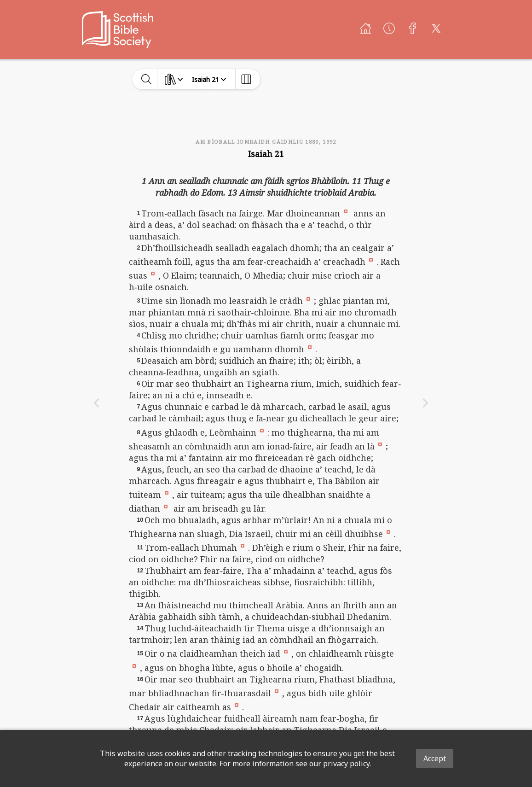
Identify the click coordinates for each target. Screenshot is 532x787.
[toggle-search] (147, 79)
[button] (346, 211)
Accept (435, 758)
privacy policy (346, 764)
